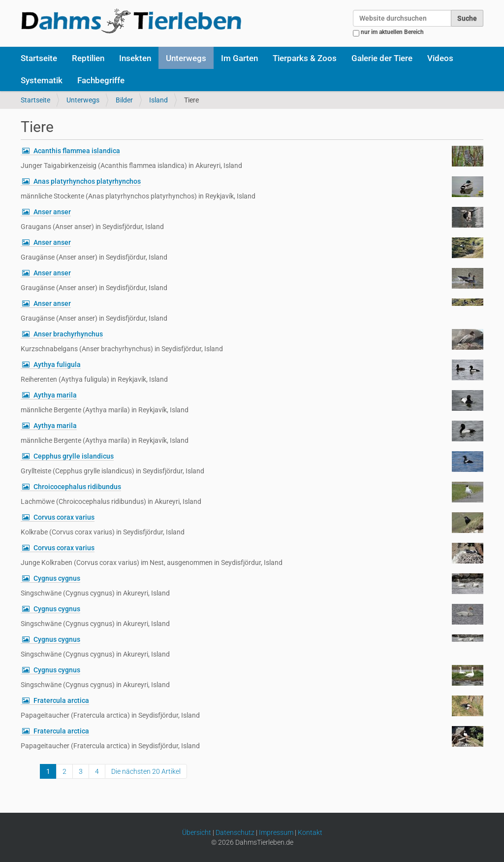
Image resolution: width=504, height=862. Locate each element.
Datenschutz (235, 832)
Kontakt (310, 832)
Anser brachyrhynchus (68, 334)
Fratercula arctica (61, 700)
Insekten (135, 58)
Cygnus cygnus (57, 578)
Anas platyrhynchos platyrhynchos (87, 181)
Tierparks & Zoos (305, 58)
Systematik (42, 80)
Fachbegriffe (101, 80)
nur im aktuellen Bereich (392, 32)
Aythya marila (55, 395)
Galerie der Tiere (382, 58)
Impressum (276, 832)
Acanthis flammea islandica (77, 151)
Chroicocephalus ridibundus (77, 487)
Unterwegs (186, 58)
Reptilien (88, 58)
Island (158, 100)
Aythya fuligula (57, 365)
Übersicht (197, 832)
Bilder (124, 100)
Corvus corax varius (64, 517)
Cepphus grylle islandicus (74, 456)
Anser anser (52, 212)
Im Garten (239, 58)
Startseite (39, 58)
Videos (440, 58)
